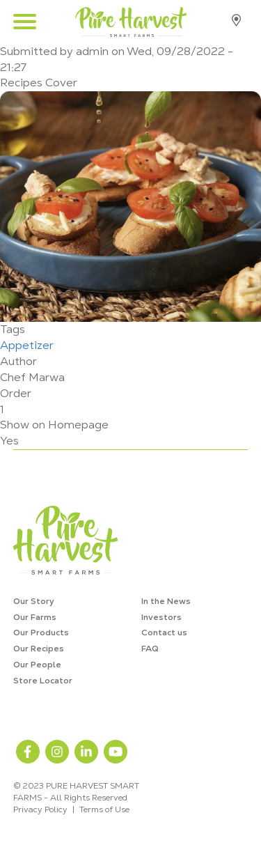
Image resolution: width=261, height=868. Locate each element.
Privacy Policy (40, 809)
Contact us (164, 633)
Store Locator (236, 21)
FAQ (150, 649)
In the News (166, 601)
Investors (161, 617)
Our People (37, 665)
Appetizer (27, 345)
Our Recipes (39, 649)
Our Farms (35, 617)
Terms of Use (104, 809)
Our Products (41, 633)
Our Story (34, 601)
